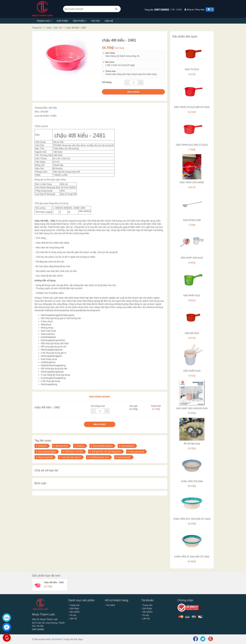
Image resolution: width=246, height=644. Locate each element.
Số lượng (107, 82)
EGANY (58, 639)
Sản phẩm (80, 21)
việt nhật (52, 108)
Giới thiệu (62, 21)
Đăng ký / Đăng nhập (195, 10)
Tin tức (96, 21)
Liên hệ (109, 21)
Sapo (80, 639)
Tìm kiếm (110, 605)
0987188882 (162, 10)
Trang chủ (44, 21)
